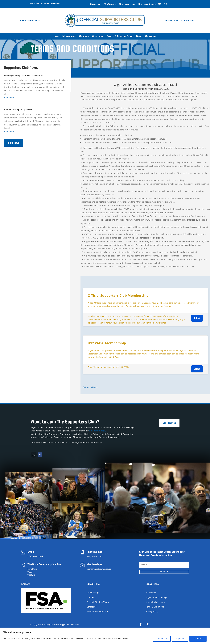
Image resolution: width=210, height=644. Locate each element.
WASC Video (110, 4)
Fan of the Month (30, 21)
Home (56, 36)
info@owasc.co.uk (35, 556)
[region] (105, 636)
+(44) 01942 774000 (95, 556)
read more (9, 98)
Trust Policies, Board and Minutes (45, 4)
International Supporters (180, 21)
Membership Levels (127, 4)
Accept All (198, 639)
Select (197, 318)
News (139, 36)
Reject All (180, 639)
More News (13, 143)
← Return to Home (89, 387)
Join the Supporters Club (51, 67)
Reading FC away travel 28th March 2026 (23, 75)
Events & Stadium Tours (120, 36)
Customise (162, 639)
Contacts (151, 36)
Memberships (69, 36)
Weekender (98, 36)
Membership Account (147, 4)
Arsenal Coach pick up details (18, 109)
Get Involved (169, 423)
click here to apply (97, 431)
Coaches (84, 36)
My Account (96, 4)
